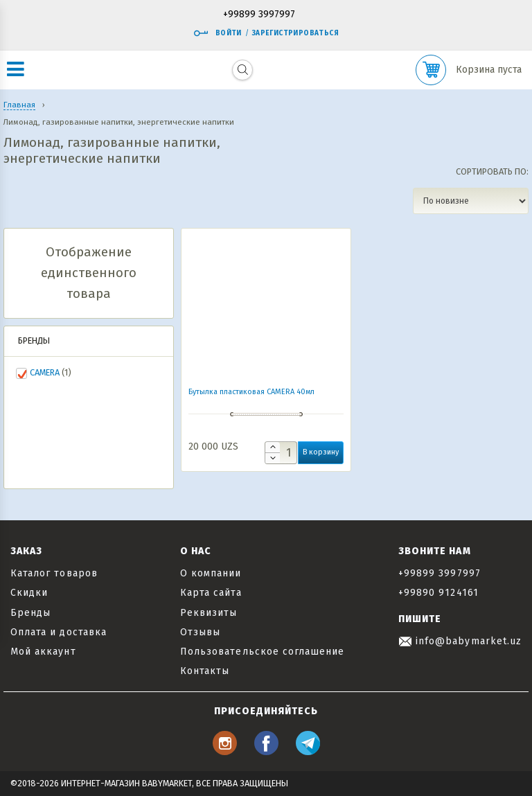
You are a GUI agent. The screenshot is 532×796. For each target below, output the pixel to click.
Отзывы (200, 632)
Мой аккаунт (43, 652)
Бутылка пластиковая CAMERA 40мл (251, 392)
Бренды (30, 613)
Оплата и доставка (59, 632)
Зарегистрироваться (295, 33)
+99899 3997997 (259, 15)
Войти (218, 33)
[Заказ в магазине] (471, 201)
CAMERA (45, 372)
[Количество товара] (281, 453)
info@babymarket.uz (460, 641)
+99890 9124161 (438, 593)
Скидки (29, 593)
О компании (211, 573)
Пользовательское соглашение (262, 652)
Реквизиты (209, 613)
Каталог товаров (54, 573)
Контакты (205, 671)
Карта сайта (211, 593)
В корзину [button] (321, 452)
